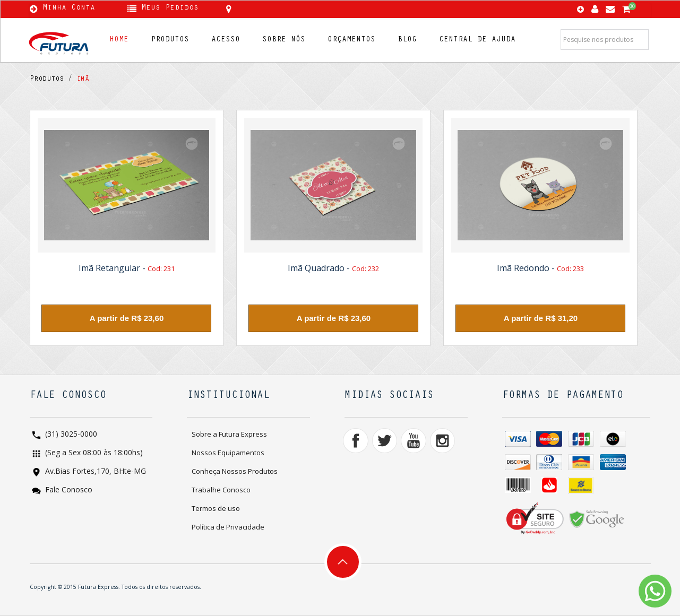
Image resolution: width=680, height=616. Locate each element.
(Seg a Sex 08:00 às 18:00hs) (93, 453)
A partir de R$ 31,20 (541, 318)
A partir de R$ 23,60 (127, 318)
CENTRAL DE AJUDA (477, 40)
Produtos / (51, 80)
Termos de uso (216, 508)
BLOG (407, 40)
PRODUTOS (170, 40)
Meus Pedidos (170, 8)
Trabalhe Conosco (221, 490)
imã (81, 80)
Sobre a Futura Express (229, 434)
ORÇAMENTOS (351, 40)
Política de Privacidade (228, 527)
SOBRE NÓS (284, 40)
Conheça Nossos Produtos (235, 471)
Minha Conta (69, 8)
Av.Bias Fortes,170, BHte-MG (94, 472)
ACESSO (226, 40)
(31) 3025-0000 (70, 435)
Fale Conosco (68, 491)
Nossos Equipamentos (228, 453)
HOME (119, 40)
